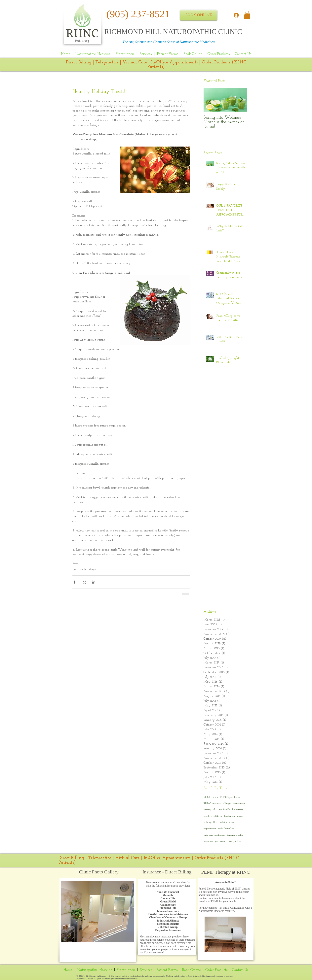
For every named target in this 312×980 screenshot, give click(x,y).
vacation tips (211, 841)
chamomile (239, 804)
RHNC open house (230, 797)
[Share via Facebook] (74, 582)
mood (240, 816)
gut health (224, 810)
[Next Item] (241, 100)
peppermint (210, 829)
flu (215, 810)
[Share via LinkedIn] (94, 582)
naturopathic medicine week (219, 822)
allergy (227, 804)
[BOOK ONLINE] (199, 15)
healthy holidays (84, 569)
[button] (97, 911)
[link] (247, 15)
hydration (230, 816)
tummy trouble (235, 835)
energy (207, 810)
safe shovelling (226, 829)
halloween (238, 810)
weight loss (235, 841)
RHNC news (211, 797)
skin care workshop (214, 835)
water (223, 841)
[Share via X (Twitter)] (84, 582)
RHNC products (212, 804)
